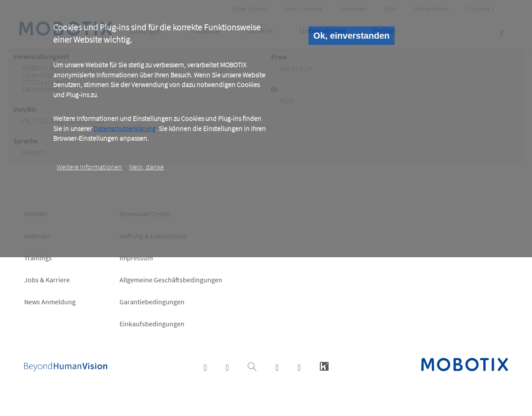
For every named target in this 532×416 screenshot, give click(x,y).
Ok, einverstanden (351, 36)
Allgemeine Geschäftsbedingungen (171, 280)
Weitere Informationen (89, 167)
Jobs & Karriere (47, 280)
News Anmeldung (50, 302)
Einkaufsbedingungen (152, 324)
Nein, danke (147, 167)
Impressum (136, 258)
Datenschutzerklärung (124, 128)
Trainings (38, 258)
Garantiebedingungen (152, 302)
